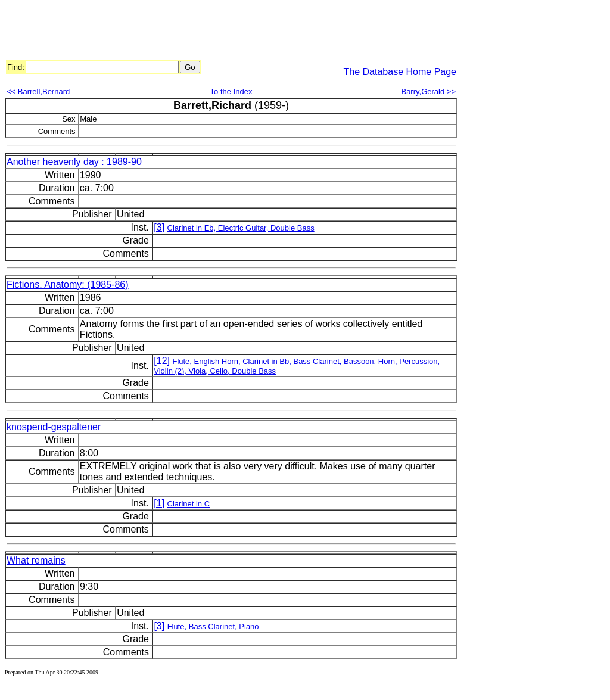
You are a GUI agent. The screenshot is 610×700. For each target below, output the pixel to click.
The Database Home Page (400, 72)
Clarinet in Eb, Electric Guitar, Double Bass (241, 228)
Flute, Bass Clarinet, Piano (213, 626)
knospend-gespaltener (54, 427)
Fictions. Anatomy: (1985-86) (68, 284)
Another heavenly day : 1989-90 (74, 162)
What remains (36, 560)
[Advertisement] (222, 32)
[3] (159, 227)
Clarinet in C (189, 504)
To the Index (231, 91)
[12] (162, 361)
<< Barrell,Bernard (38, 91)
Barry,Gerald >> (428, 91)
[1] (159, 503)
